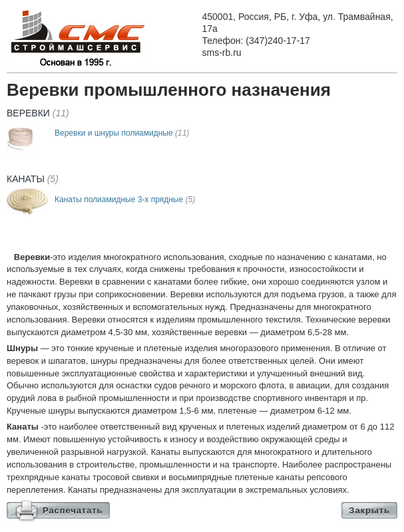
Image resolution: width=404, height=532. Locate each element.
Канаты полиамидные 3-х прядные (125, 199)
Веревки (38, 113)
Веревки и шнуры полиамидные (122, 133)
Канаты (33, 179)
